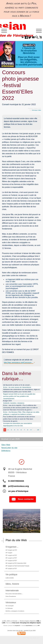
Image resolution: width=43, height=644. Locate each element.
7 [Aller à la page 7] (24, 430)
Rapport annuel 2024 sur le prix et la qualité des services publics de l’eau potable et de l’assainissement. (19, 396)
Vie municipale (10, 606)
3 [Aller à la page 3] (11, 430)
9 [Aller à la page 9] (31, 430)
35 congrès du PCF (11, 555)
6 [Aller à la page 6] (21, 430)
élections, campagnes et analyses (15, 611)
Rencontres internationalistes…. (14, 594)
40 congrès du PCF (11, 568)
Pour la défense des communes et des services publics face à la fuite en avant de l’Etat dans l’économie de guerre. (19, 419)
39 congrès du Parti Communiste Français (17, 566)
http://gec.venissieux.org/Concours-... (19, 363)
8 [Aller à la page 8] (28, 430)
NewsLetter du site (9, 448)
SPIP (39, 626)
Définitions (6, 451)
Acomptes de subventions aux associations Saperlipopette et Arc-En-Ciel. (18, 425)
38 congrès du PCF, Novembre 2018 (16, 563)
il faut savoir (16, 623)
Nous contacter (23, 499)
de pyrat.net (17, 626)
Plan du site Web (16, 540)
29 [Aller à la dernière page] (38, 430)
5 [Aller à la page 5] (18, 430)
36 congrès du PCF (11, 558)
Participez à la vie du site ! (32, 638)
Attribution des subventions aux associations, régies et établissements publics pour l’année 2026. (21, 391)
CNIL (38, 621)
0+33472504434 (16, 481)
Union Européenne (11, 596)
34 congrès (9, 553)
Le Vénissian (9, 608)
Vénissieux (11, 602)
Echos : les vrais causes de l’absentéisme (17, 387)
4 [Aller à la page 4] (15, 430)
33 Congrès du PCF (11, 550)
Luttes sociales (10, 578)
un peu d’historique (18, 491)
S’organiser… (12, 547)
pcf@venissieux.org (18, 486)
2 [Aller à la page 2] (8, 430)
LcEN (3, 623)
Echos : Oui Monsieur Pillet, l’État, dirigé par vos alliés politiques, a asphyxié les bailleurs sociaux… (21, 413)
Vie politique (11, 574)
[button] (23, 37)
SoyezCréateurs (29, 626)
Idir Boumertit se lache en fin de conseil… (17, 385)
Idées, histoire (12, 584)
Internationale (12, 590)
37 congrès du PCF (11, 561)
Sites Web (6, 445)
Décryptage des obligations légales (30, 623)
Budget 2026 (7, 401)
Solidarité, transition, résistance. (14, 403)
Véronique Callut (36, 110)
